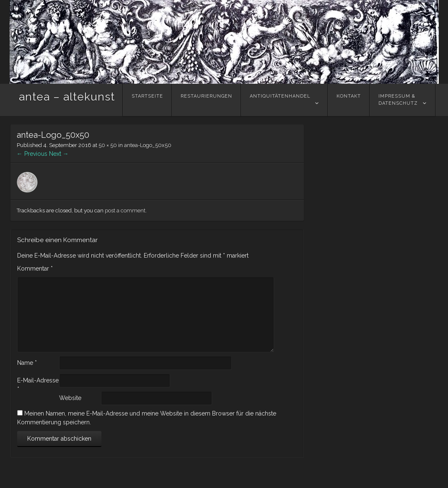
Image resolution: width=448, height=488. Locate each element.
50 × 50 (108, 145)
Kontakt (349, 100)
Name (27, 363)
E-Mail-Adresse (38, 385)
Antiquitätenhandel (280, 100)
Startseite (147, 100)
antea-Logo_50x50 (148, 145)
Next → (59, 154)
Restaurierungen (206, 100)
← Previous (32, 154)
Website (70, 398)
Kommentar (35, 269)
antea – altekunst (67, 97)
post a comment (125, 210)
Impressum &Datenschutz (398, 100)
